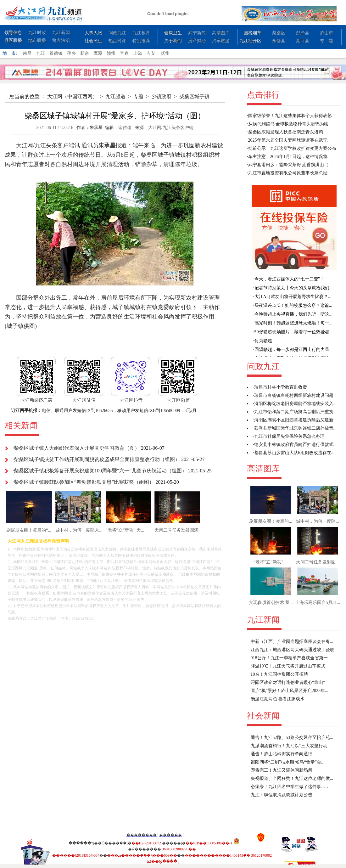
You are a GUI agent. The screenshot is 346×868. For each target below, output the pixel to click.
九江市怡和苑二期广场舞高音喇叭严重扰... (296, 412)
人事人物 (93, 33)
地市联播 (37, 40)
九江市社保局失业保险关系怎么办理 (289, 436)
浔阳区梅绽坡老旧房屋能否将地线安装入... (296, 404)
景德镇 (56, 53)
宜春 (124, 53)
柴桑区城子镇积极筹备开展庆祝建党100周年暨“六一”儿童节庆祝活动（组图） (100, 471)
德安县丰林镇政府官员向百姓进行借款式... (296, 445)
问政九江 (117, 33)
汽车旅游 (221, 41)
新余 (85, 53)
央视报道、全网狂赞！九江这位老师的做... (292, 778)
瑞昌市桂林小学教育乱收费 (281, 387)
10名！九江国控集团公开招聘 (279, 674)
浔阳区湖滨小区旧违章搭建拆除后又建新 (294, 420)
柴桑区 (279, 33)
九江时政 (37, 33)
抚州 (165, 53)
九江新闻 (61, 33)
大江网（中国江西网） (72, 96)
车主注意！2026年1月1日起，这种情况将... (290, 157)
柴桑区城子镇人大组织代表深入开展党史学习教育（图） (77, 448)
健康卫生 (173, 33)
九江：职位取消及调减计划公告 (282, 795)
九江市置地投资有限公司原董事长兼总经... (290, 173)
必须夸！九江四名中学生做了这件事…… (290, 787)
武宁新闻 (197, 33)
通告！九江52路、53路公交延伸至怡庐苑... (292, 738)
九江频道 (115, 96)
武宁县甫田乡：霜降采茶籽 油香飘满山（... (290, 165)
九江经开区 (250, 41)
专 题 (326, 41)
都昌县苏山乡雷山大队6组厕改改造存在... (294, 453)
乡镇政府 (161, 96)
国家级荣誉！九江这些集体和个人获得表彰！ (292, 116)
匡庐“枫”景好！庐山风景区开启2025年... (290, 691)
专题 (138, 96)
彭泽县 (303, 33)
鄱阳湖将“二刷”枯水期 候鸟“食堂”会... (288, 762)
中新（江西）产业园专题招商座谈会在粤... (292, 642)
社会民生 (93, 41)
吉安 (151, 53)
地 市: (10, 53)
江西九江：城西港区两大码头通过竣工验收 (293, 650)
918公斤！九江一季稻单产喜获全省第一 (289, 658)
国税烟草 (253, 33)
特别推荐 (141, 41)
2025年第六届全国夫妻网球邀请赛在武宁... (290, 140)
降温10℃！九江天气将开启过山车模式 (288, 666)
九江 (41, 53)
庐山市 (326, 33)
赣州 (111, 53)
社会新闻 (263, 716)
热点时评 (117, 41)
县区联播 (13, 40)
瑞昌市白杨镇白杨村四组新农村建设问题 (294, 395)
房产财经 (197, 41)
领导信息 (13, 33)
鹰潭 (98, 53)
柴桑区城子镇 (194, 96)
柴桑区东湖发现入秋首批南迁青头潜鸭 (286, 132)
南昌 (27, 53)
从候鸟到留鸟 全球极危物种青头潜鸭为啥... (290, 124)
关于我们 (173, 41)
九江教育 (141, 33)
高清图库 (221, 33)
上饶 (137, 53)
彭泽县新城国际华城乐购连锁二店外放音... (296, 428)
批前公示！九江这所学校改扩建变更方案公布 (292, 148)
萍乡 (71, 53)
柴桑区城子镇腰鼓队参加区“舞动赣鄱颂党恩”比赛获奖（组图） (84, 482)
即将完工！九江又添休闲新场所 (282, 770)
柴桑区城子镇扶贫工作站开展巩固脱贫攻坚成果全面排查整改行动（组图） (97, 459)
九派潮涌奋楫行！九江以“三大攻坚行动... (291, 746)
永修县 (279, 41)
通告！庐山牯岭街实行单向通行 (282, 754)
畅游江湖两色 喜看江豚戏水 (278, 699)
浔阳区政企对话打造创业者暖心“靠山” (288, 682)
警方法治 (61, 40)
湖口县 (303, 41)
